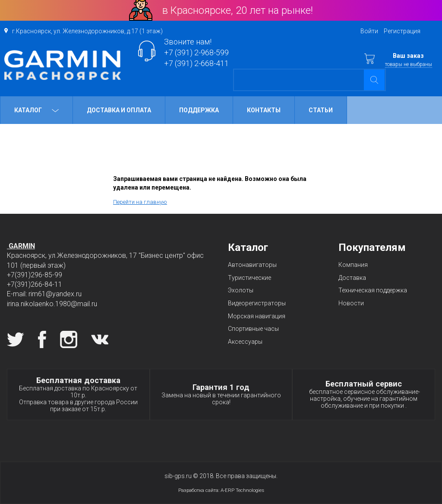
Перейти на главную (140, 202)
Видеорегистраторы (257, 303)
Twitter (16, 339)
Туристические (249, 278)
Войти (369, 31)
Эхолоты (241, 290)
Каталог (36, 110)
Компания (353, 265)
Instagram (69, 339)
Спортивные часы (253, 329)
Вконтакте (100, 339)
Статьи (321, 110)
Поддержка (199, 110)
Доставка (352, 278)
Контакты (264, 110)
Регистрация (402, 31)
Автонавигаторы (252, 265)
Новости (351, 303)
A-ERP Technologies (242, 490)
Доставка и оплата (119, 110)
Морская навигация (257, 316)
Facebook (42, 339)
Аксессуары (245, 342)
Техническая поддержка (373, 290)
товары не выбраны (409, 64)
